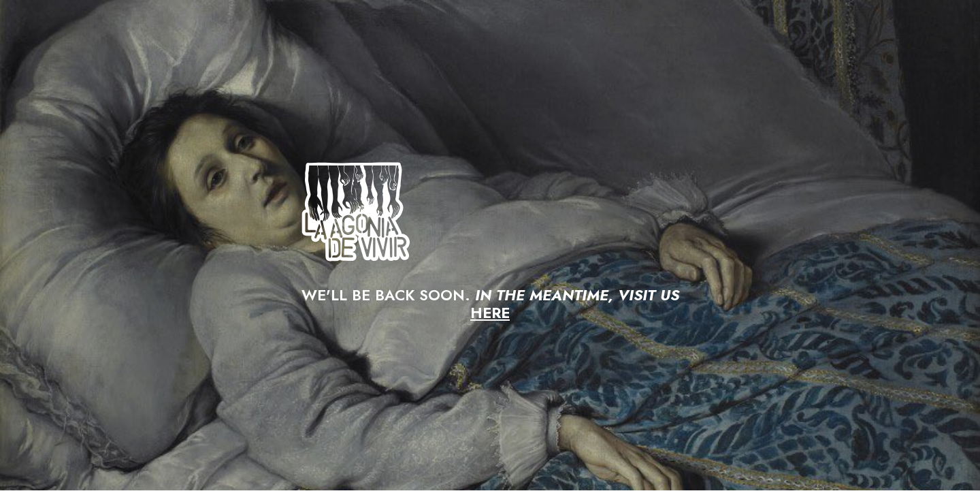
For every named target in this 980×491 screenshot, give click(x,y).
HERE (490, 313)
